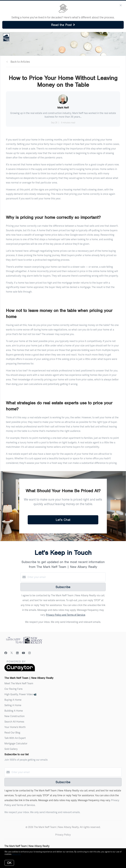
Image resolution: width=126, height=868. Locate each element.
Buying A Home (13, 700)
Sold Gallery (11, 749)
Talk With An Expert (15, 738)
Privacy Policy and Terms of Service (66, 615)
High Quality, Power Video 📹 (20, 694)
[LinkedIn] (17, 653)
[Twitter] (12, 653)
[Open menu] (122, 37)
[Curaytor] (20, 670)
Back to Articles (20, 62)
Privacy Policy (63, 835)
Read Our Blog (12, 732)
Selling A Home (13, 705)
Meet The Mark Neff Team (19, 683)
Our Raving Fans (13, 689)
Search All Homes (14, 722)
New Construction (14, 716)
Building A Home (14, 711)
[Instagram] (30, 653)
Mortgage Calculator (16, 743)
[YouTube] (23, 653)
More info (16, 854)
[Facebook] (6, 653)
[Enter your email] (66, 577)
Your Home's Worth (15, 727)
